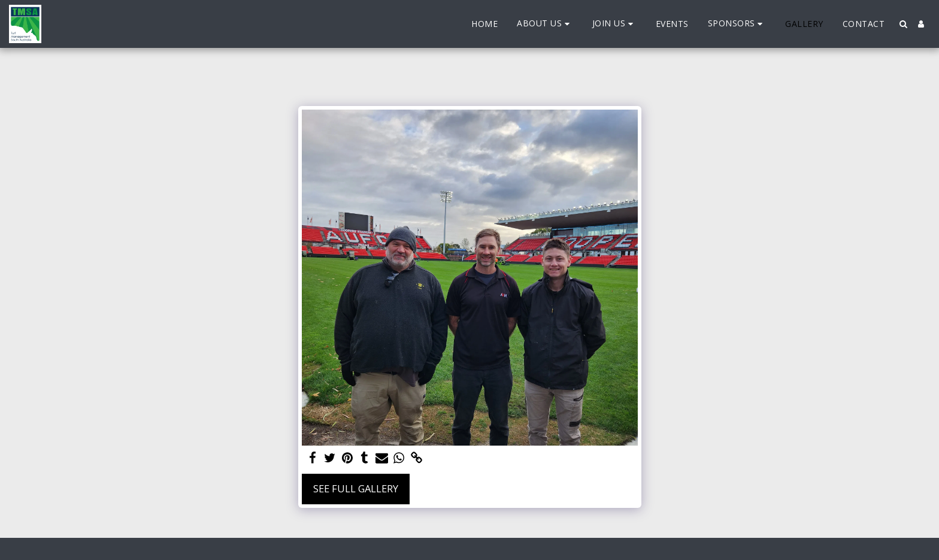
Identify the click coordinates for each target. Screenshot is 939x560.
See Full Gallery (356, 488)
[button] (545, 24)
